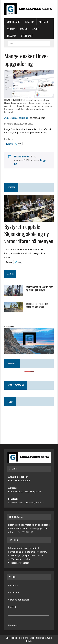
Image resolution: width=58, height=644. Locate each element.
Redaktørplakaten (20, 563)
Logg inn (30, 22)
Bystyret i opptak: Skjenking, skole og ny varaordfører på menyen (29, 234)
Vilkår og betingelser (19, 600)
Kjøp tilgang (13, 22)
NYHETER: (11, 187)
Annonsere (14, 592)
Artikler (43, 22)
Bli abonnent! (21, 157)
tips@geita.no (40, 528)
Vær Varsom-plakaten (22, 559)
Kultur (24, 29)
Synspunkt (27, 36)
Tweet (9, 143)
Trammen (12, 36)
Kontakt (12, 607)
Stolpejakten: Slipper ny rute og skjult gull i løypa (39, 288)
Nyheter (11, 29)
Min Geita (13, 625)
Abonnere (13, 585)
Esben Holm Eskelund (18, 118)
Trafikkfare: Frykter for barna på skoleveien (37, 305)
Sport (36, 29)
